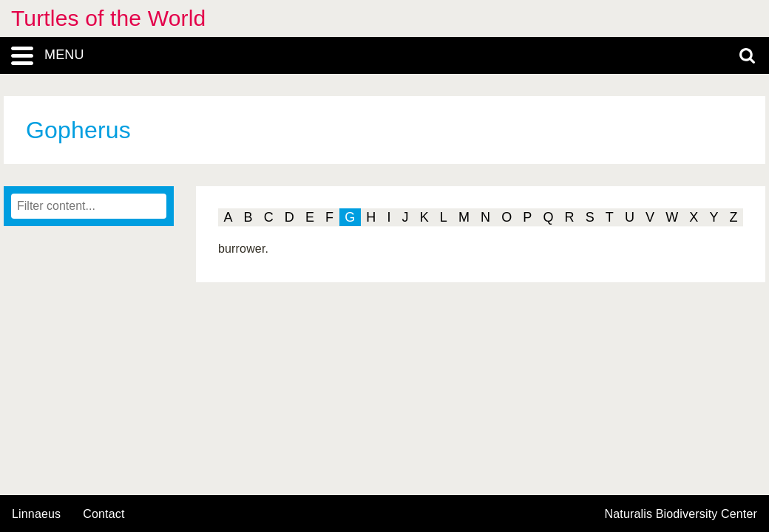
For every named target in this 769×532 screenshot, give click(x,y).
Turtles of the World (108, 18)
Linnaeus (36, 514)
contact (104, 514)
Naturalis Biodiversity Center (681, 514)
